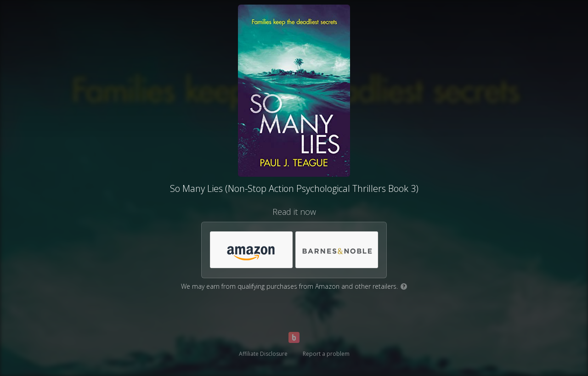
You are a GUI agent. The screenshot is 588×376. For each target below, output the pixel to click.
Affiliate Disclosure (263, 354)
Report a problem (326, 354)
